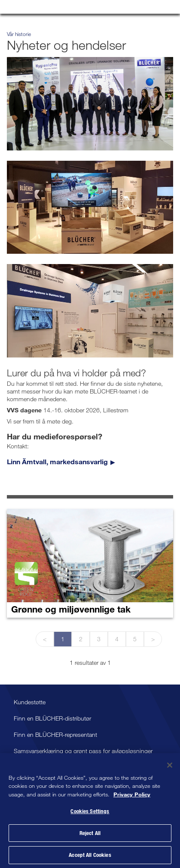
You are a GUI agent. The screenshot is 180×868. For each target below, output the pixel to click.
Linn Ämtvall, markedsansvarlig (57, 461)
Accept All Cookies (90, 857)
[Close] (170, 767)
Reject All (90, 835)
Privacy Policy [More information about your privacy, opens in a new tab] (132, 796)
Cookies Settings (90, 813)
